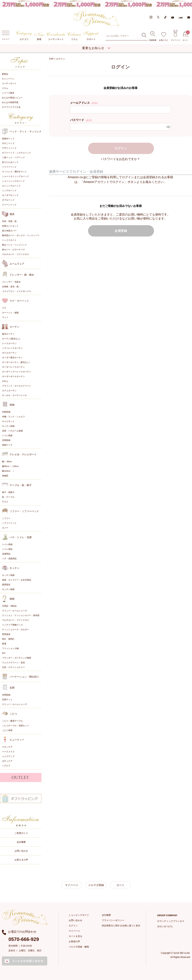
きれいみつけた (165, 926)
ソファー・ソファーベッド (24, 511)
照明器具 (6, 634)
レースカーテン (9, 343)
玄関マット (7, 700)
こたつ (13, 714)
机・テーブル (8, 497)
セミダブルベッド (10, 195)
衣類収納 (6, 412)
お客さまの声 (21, 860)
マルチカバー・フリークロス (16, 254)
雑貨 (12, 599)
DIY (4, 653)
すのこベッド (8, 143)
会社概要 (21, 842)
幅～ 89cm (7, 461)
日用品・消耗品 (9, 606)
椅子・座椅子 (8, 492)
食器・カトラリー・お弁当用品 (17, 580)
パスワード (81, 120)
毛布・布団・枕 (9, 221)
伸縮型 (5, 476)
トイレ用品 (7, 549)
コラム (74, 36)
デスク (5, 502)
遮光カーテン (8, 334)
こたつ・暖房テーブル (12, 721)
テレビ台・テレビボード (23, 454)
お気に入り (164, 37)
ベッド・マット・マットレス (26, 131)
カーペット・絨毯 (10, 313)
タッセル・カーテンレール (14, 395)
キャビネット (8, 421)
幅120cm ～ (8, 471)
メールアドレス (84, 103)
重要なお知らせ (93, 48)
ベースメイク (8, 752)
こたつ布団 (7, 730)
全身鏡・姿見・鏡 (10, 287)
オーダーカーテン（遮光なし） (17, 362)
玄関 (12, 688)
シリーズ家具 (8, 93)
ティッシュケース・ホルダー (16, 629)
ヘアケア (6, 766)
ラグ (4, 308)
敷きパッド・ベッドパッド (14, 245)
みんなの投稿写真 (10, 102)
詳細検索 (153, 36)
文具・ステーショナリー (13, 667)
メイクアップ (8, 756)
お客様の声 (74, 941)
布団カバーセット (10, 226)
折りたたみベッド (10, 162)
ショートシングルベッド (13, 181)
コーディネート (56, 36)
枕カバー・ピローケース (13, 250)
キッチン (14, 568)
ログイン (73, 926)
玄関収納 (6, 440)
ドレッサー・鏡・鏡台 (22, 275)
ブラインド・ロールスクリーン (17, 386)
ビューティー (17, 740)
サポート (91, 36)
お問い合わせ (21, 851)
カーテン (14, 327)
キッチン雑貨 (8, 589)
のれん (5, 381)
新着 (39, 36)
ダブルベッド (8, 200)
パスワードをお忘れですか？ (120, 159)
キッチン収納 (8, 426)
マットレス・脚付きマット (14, 172)
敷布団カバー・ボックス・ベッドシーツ (21, 235)
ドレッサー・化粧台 (11, 282)
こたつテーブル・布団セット (16, 726)
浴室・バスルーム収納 (12, 431)
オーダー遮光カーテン (12, 357)
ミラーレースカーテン (12, 348)
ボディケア (7, 761)
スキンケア (7, 747)
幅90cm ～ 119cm (10, 466)
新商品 (5, 74)
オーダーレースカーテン (13, 367)
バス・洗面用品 (9, 559)
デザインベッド (9, 148)
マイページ (175, 35)
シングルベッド (9, 190)
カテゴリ (24, 36)
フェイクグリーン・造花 (13, 663)
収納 (12, 405)
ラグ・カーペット (19, 301)
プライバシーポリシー (113, 920)
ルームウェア (17, 264)
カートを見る (75, 936)
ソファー (6, 518)
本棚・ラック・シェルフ (13, 417)
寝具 (12, 214)
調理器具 (6, 585)
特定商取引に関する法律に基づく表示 (121, 926)
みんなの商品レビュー (12, 98)
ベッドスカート (9, 240)
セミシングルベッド (11, 186)
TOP (51, 59)
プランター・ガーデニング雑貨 (17, 658)
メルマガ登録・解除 (79, 947)
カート (185, 36)
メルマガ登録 (96, 885)
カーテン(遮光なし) (11, 339)
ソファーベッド (9, 167)
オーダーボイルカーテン (13, 376)
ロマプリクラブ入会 (11, 107)
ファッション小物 (10, 648)
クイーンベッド (9, 205)
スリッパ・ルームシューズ (14, 611)
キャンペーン (8, 79)
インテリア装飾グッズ (12, 625)
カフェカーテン (9, 391)
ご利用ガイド (21, 833)
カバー (5, 528)
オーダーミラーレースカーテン (17, 372)
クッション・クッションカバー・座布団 (21, 615)
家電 (4, 644)
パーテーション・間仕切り (24, 677)
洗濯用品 (6, 554)
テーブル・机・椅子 (21, 485)
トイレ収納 (7, 435)
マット (5, 317)
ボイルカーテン (9, 353)
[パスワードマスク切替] (168, 127)
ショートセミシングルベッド (16, 176)
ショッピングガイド (79, 915)
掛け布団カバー (9, 231)
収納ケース (7, 445)
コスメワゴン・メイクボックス (17, 291)
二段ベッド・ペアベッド (13, 157)
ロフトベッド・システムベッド (17, 153)
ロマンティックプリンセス (171, 921)
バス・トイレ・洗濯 (21, 537)
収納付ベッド (8, 139)
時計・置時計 (8, 639)
